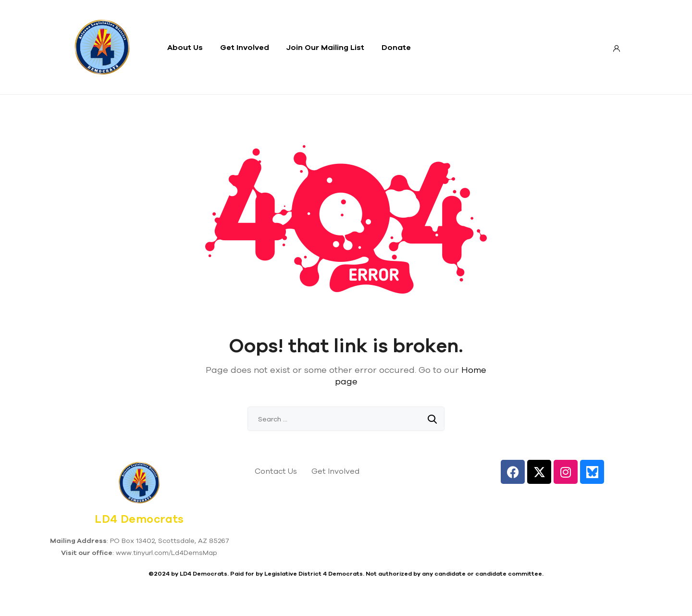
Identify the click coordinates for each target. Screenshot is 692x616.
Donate (396, 47)
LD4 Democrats (139, 519)
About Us (185, 47)
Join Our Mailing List (325, 47)
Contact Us (276, 471)
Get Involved (245, 47)
